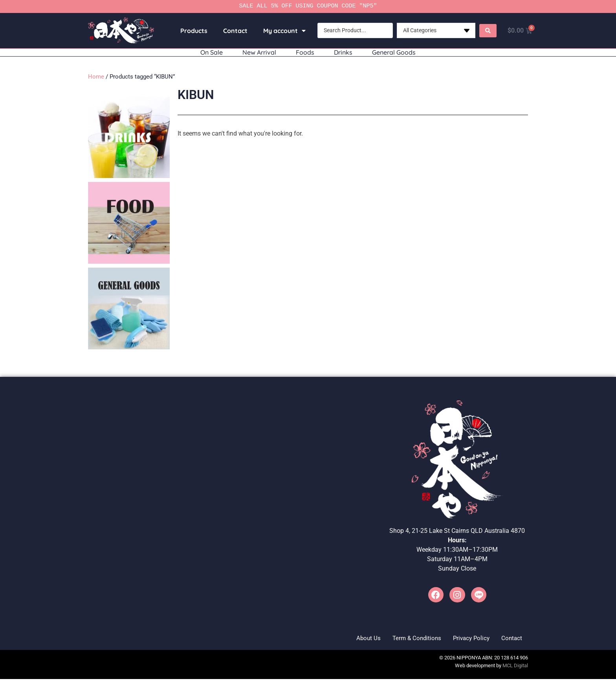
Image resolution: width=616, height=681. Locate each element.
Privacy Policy (463, 639)
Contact (233, 31)
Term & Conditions (403, 639)
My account (282, 31)
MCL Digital (515, 667)
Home (96, 77)
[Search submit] (485, 31)
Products (191, 31)
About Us (349, 639)
